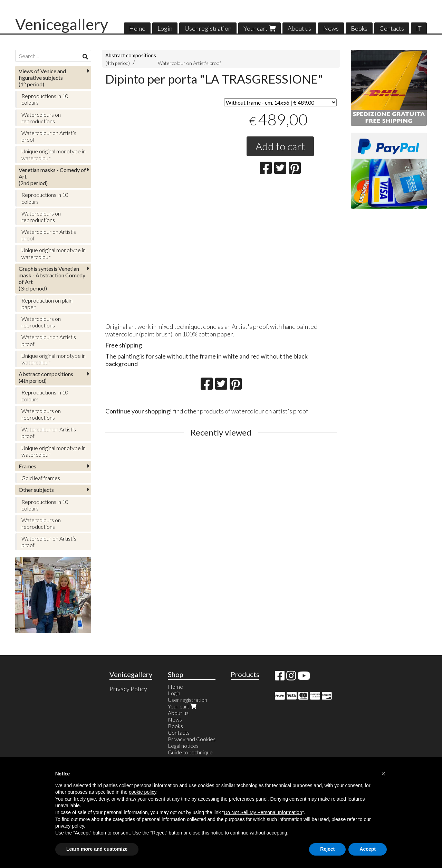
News (331, 28)
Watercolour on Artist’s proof (49, 136)
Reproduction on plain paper (47, 304)
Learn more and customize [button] (97, 849)
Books (359, 28)
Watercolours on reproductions (41, 118)
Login (165, 28)
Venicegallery (62, 24)
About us (299, 28)
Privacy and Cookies (192, 739)
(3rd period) (52, 279)
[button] (383, 774)
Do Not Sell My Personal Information (263, 812)
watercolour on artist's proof (270, 411)
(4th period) (46, 377)
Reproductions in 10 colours (45, 99)
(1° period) (42, 78)
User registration (208, 28)
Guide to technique (190, 752)
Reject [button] (327, 849)
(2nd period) (52, 176)
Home (137, 28)
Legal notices (183, 746)
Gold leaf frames (41, 478)
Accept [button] (368, 849)
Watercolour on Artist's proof (189, 63)
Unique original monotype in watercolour (54, 154)
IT (419, 28)
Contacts (392, 28)
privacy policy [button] (70, 826)
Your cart (260, 28)
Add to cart (280, 146)
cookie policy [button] (142, 792)
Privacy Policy (128, 689)
